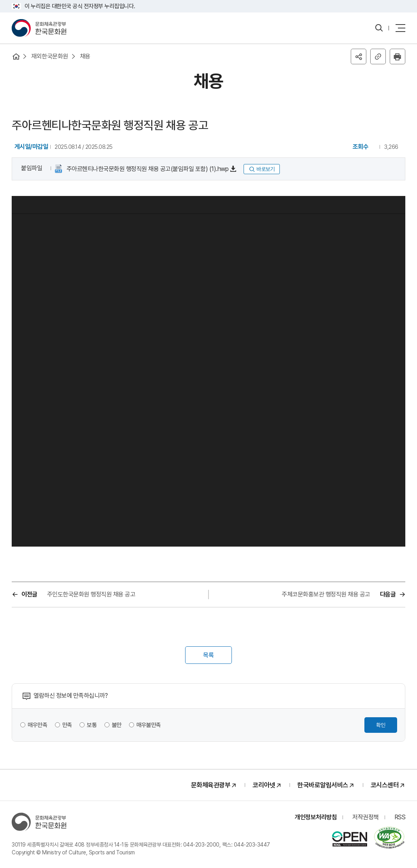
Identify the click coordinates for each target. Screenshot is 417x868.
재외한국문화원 (50, 56)
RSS (400, 817)
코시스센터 (385, 785)
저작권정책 (366, 817)
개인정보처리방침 (316, 817)
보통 (92, 725)
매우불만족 (149, 725)
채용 (85, 56)
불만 (117, 725)
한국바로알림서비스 (323, 785)
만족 (67, 725)
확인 (381, 725)
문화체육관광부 (211, 785)
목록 (208, 655)
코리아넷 (264, 785)
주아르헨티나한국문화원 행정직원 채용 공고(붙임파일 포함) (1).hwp (147, 169)
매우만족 (37, 725)
